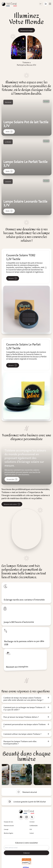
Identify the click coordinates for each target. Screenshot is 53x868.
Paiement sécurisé (9, 825)
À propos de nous (8, 822)
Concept (6, 829)
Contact (32, 833)
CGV (31, 829)
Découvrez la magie (26, 30)
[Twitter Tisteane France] (32, 817)
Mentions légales (8, 833)
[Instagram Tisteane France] (26, 817)
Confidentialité (34, 825)
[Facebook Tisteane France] (21, 817)
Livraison (32, 822)
